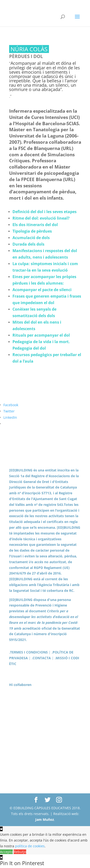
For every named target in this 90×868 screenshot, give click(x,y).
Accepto (6, 852)
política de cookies (30, 846)
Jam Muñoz (45, 819)
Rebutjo (20, 852)
